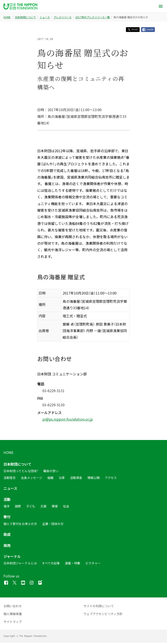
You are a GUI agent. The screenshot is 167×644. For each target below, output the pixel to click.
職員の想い (51, 472)
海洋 (7, 507)
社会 (66, 507)
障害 (55, 507)
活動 (7, 501)
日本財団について (25, 17)
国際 (18, 507)
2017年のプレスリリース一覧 (93, 17)
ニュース (45, 17)
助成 (7, 536)
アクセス (111, 479)
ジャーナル (12, 558)
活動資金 (76, 479)
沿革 (62, 479)
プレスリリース (63, 17)
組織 (50, 479)
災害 (43, 507)
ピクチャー (93, 564)
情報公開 (94, 479)
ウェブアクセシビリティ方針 (103, 615)
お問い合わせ (13, 607)
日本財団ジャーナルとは (20, 564)
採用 (7, 547)
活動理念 (10, 479)
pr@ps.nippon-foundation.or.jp (68, 420)
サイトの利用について (99, 607)
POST (129, 30)
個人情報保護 (13, 615)
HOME (7, 17)
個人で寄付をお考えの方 (20, 525)
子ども (31, 507)
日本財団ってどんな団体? (21, 472)
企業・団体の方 (53, 525)
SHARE (147, 30)
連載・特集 (73, 564)
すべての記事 (51, 564)
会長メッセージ (32, 479)
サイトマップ (13, 623)
